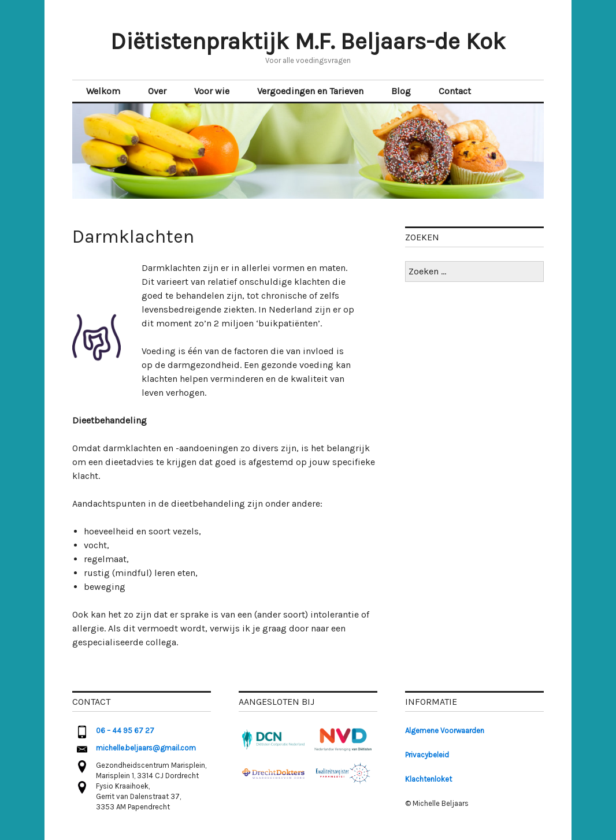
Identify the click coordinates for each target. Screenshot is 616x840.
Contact (455, 91)
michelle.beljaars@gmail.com (146, 748)
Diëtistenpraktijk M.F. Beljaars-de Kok (308, 41)
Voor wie (212, 91)
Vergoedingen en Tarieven (310, 91)
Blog (401, 91)
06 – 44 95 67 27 (125, 731)
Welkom (103, 91)
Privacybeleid (427, 755)
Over (157, 91)
